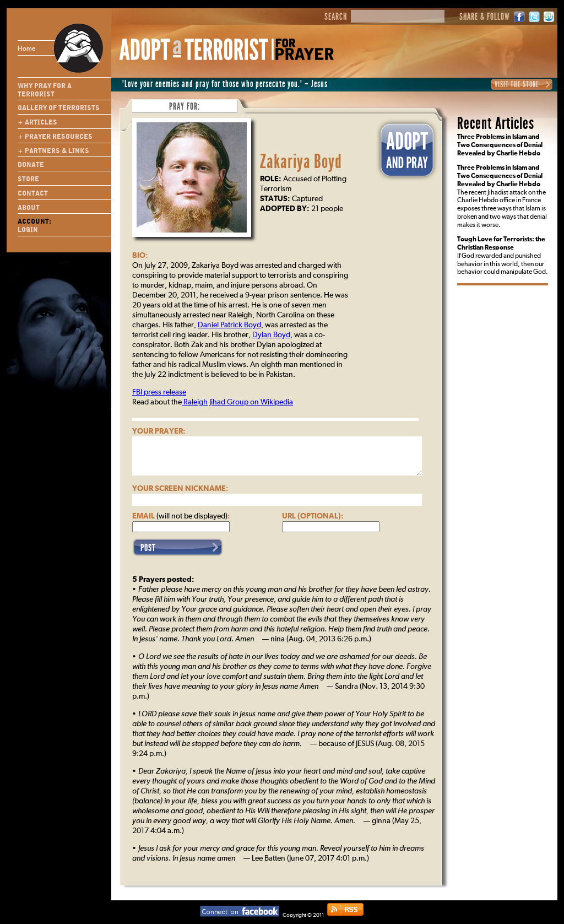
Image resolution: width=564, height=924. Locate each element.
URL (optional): (313, 516)
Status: (275, 199)
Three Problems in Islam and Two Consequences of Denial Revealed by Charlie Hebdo (500, 145)
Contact (33, 193)
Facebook (519, 17)
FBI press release (159, 392)
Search (336, 17)
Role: (271, 179)
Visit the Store (517, 84)
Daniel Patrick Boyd (229, 325)
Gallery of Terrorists (59, 108)
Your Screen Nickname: (180, 489)
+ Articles (37, 122)
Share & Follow (485, 17)
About (29, 208)
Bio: (140, 256)
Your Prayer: (159, 431)
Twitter (534, 17)
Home (47, 48)
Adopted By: (285, 209)
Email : (181, 516)
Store (28, 179)
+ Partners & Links (53, 151)
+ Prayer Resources (55, 137)
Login (28, 230)
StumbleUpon (549, 17)
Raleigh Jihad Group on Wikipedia (237, 402)
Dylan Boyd (271, 335)
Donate (31, 165)
